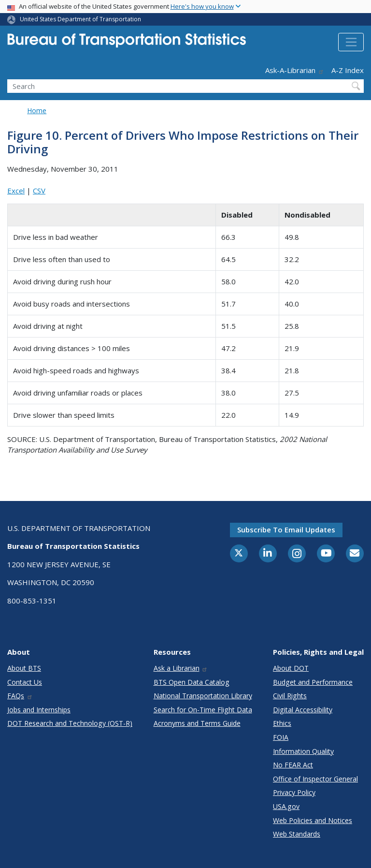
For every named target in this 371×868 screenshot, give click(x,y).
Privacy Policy (294, 792)
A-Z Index (348, 70)
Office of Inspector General (315, 779)
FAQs (20, 696)
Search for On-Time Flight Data (203, 710)
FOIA (281, 737)
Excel (16, 191)
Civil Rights (290, 696)
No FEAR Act (293, 765)
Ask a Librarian (181, 668)
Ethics (282, 723)
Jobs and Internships (39, 710)
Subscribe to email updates (286, 530)
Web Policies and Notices (313, 820)
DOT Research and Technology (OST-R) (70, 723)
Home (37, 110)
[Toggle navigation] (351, 42)
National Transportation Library (203, 696)
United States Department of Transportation (80, 19)
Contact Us (25, 682)
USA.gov (286, 806)
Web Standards (297, 834)
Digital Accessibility (303, 710)
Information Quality (303, 751)
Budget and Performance (313, 682)
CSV (39, 191)
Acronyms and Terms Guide (197, 723)
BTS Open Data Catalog (192, 682)
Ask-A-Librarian (295, 70)
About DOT (291, 668)
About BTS (24, 668)
